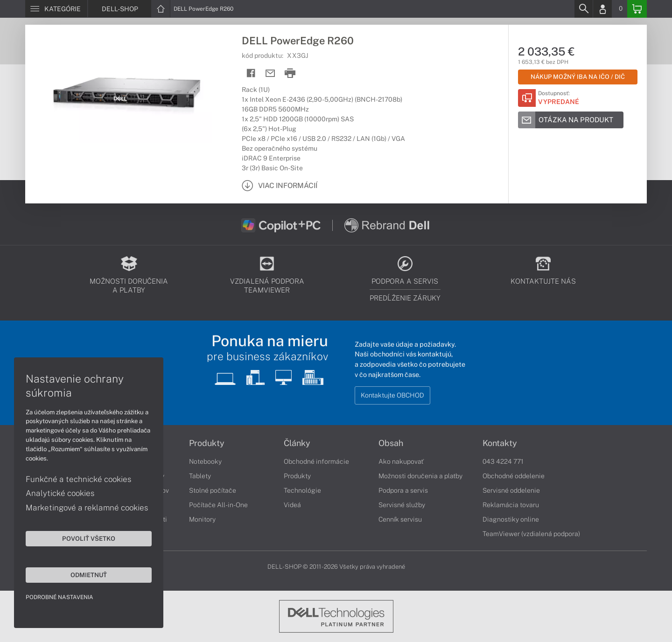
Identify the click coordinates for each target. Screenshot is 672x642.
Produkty (207, 443)
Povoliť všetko (89, 538)
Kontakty (500, 443)
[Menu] (56, 9)
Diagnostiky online (511, 519)
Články (297, 443)
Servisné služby (402, 505)
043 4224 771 (503, 461)
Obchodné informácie (316, 461)
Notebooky (205, 461)
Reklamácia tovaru (511, 505)
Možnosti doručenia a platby (420, 476)
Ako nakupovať (401, 461)
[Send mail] (270, 73)
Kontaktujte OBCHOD (392, 395)
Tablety (200, 476)
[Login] (602, 9)
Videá (292, 505)
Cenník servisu (400, 519)
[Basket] (637, 9)
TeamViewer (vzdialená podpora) (531, 534)
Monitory (202, 519)
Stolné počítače (213, 490)
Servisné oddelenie (511, 490)
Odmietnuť (89, 575)
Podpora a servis (403, 490)
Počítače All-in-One (218, 505)
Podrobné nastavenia (59, 597)
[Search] (583, 9)
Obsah (391, 443)
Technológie (302, 490)
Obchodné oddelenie (514, 476)
